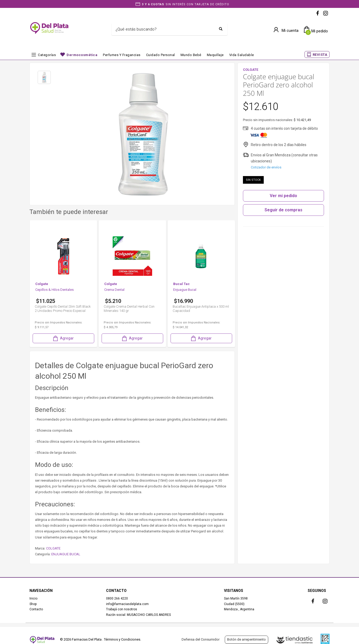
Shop (33, 604)
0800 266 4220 (117, 598)
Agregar (63, 338)
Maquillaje (215, 55)
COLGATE (53, 548)
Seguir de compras (283, 210)
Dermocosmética (82, 55)
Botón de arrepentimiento (246, 639)
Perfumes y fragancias (122, 55)
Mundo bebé (191, 55)
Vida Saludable (242, 55)
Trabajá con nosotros (122, 609)
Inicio (33, 598)
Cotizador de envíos (266, 167)
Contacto (36, 609)
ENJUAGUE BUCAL (66, 554)
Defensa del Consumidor (201, 639)
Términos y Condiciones (122, 639)
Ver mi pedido (283, 196)
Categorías (47, 55)
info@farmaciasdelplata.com (127, 604)
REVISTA (320, 55)
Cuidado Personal (161, 55)
